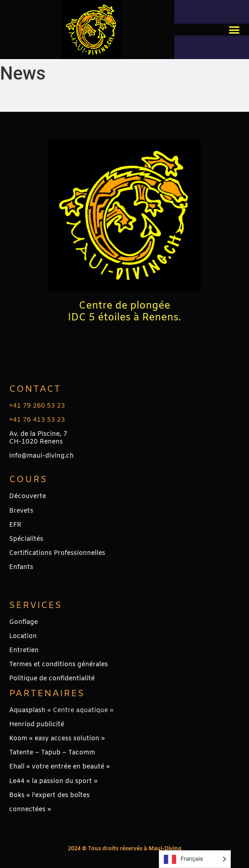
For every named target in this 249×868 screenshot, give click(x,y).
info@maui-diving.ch (41, 456)
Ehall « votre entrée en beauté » (59, 767)
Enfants (21, 567)
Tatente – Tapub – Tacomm (52, 753)
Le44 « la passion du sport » (53, 781)
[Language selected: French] (195, 859)
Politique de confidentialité (52, 679)
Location (23, 636)
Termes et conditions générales (58, 665)
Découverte (28, 496)
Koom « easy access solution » (57, 739)
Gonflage (23, 622)
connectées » (30, 810)
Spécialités (26, 539)
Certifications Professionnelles (57, 553)
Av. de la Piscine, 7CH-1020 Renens (38, 438)
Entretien (24, 651)
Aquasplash (27, 711)
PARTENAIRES (47, 694)
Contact (35, 389)
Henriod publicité (37, 725)
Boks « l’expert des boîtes (49, 796)
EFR (15, 525)
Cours (28, 480)
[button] (234, 30)
